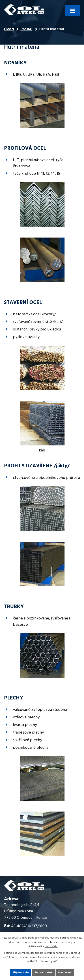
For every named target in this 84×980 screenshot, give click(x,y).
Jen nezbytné (43, 973)
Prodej (26, 29)
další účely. (51, 947)
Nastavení (65, 973)
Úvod (9, 29)
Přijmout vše (21, 973)
